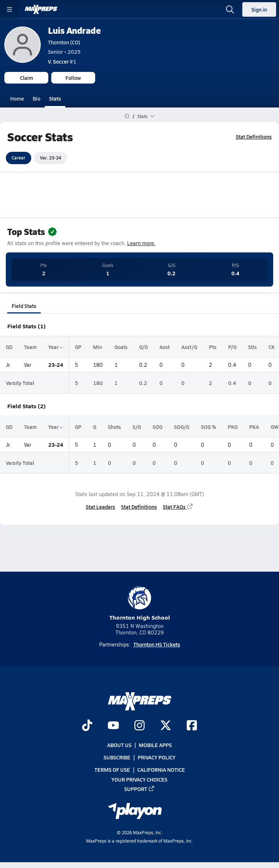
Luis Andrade (74, 30)
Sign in (259, 9)
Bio (37, 98)
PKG (233, 427)
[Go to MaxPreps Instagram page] (139, 726)
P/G (232, 346)
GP (78, 346)
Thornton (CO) (64, 42)
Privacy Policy (157, 757)
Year (56, 346)
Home (17, 98)
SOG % (209, 427)
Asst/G (189, 346)
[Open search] (230, 9)
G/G (143, 346)
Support (139, 789)
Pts (213, 346)
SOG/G (182, 427)
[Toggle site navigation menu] (9, 9)
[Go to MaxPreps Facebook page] (192, 726)
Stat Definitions (254, 137)
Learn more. (141, 243)
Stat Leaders (100, 507)
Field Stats (24, 306)
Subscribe (117, 757)
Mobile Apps (155, 745)
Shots (114, 427)
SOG (157, 427)
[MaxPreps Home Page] (127, 116)
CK (272, 346)
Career (19, 158)
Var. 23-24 (50, 158)
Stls (252, 346)
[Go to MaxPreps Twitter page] (166, 726)
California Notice (161, 770)
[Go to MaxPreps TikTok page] (87, 726)
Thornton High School (140, 604)
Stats (55, 98)
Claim (27, 78)
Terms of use (112, 770)
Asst (165, 346)
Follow (73, 78)
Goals (121, 346)
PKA (254, 427)
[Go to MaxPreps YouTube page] (113, 726)
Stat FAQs (178, 507)
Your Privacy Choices (139, 779)
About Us (119, 745)
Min (98, 346)
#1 (62, 61)
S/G (137, 427)
